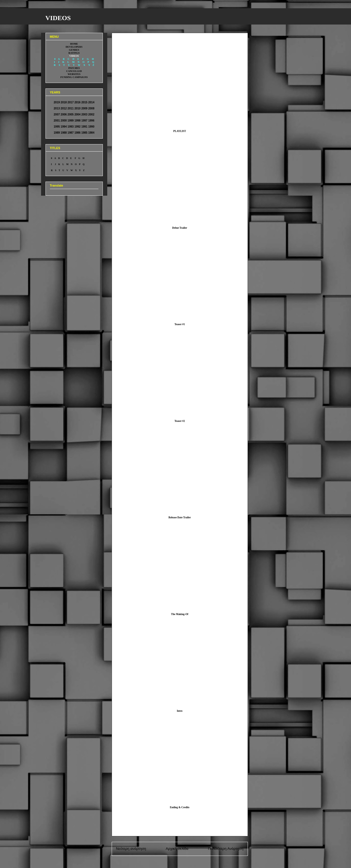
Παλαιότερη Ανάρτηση (226, 849)
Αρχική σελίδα (177, 849)
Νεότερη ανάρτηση (131, 849)
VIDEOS (58, 18)
